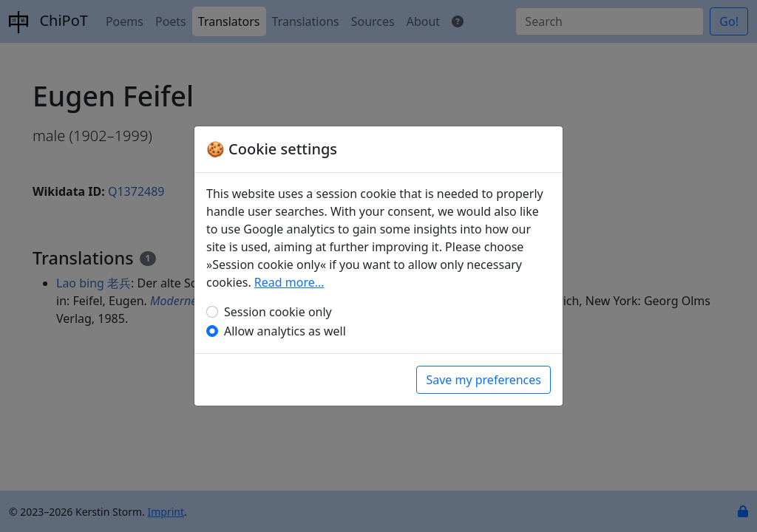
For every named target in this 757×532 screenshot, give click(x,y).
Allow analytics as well (285, 331)
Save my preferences (483, 380)
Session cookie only (278, 312)
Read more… (289, 282)
